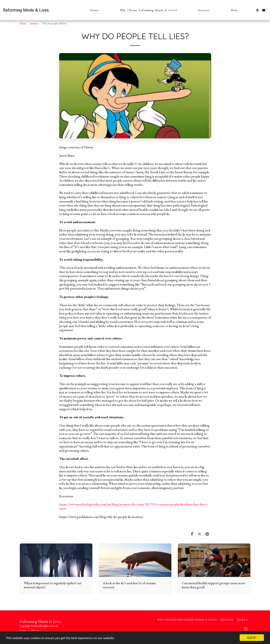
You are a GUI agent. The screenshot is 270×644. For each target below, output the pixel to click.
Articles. (34, 23)
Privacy (35, 631)
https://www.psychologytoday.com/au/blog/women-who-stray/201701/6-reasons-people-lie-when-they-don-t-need (134, 506)
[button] (257, 10)
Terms (23, 631)
